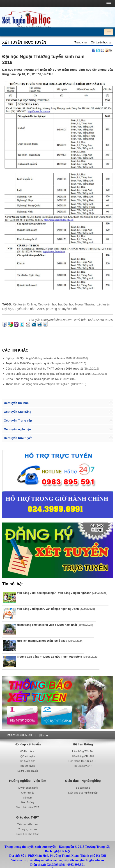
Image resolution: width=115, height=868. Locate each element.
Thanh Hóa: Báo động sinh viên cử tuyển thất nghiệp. (38, 384)
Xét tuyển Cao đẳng (18, 412)
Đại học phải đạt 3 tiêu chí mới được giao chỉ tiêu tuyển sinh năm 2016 (48, 374)
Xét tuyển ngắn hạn (17, 429)
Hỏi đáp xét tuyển (28, 744)
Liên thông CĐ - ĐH (83, 756)
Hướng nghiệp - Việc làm (28, 781)
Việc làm (28, 798)
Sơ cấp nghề (83, 788)
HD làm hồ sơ (28, 751)
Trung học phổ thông (28, 834)
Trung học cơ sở (28, 829)
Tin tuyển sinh (28, 761)
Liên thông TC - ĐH (83, 751)
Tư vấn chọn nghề (28, 788)
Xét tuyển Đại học (16, 403)
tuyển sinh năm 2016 (30, 309)
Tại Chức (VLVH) (83, 766)
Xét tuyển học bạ (101, 43)
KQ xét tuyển (28, 766)
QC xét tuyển (28, 756)
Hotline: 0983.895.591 (19, 735)
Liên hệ (43, 736)
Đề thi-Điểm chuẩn (28, 771)
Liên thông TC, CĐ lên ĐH (83, 761)
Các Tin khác (15, 350)
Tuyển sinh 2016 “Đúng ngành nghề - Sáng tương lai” (38, 363)
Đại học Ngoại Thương (79, 304)
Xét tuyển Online (24, 304)
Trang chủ (80, 43)
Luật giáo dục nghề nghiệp (83, 793)
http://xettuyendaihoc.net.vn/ (57, 17)
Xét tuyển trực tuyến (24, 42)
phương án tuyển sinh (61, 309)
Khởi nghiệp (28, 793)
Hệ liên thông (83, 744)
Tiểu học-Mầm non (28, 824)
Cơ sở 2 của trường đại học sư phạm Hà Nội (32, 379)
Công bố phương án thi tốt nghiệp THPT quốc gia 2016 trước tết (44, 369)
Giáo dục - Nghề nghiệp (83, 781)
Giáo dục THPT (28, 817)
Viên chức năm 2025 (28, 807)
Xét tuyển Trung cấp (18, 421)
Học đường (28, 802)
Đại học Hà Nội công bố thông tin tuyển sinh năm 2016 (39, 358)
